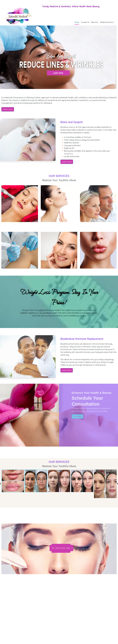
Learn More (67, 370)
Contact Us (85, 22)
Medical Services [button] (106, 22)
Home (77, 22)
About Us (95, 22)
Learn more (8, 109)
